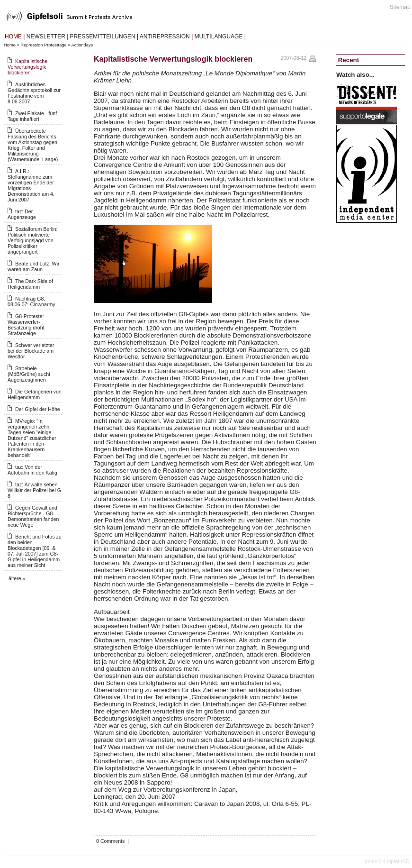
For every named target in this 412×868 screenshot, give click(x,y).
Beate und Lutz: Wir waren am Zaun (34, 266)
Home (10, 45)
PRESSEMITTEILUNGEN (103, 37)
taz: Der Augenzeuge (22, 214)
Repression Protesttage (43, 45)
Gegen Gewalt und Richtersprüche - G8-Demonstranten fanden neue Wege (33, 516)
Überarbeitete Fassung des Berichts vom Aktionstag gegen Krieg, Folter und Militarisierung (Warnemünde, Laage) (33, 145)
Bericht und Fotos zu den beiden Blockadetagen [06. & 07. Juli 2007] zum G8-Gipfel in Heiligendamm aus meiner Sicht (35, 551)
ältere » (17, 578)
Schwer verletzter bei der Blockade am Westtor (31, 351)
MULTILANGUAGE (219, 37)
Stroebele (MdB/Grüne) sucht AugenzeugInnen (29, 374)
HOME (13, 37)
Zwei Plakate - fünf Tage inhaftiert (32, 116)
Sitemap (400, 7)
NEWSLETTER (46, 37)
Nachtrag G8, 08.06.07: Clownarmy (31, 302)
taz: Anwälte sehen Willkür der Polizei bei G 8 (34, 490)
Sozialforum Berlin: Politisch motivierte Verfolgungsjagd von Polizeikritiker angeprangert (32, 240)
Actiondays (82, 45)
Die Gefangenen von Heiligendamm (35, 394)
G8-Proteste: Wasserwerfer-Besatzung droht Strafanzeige (26, 325)
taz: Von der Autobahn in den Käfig (32, 470)
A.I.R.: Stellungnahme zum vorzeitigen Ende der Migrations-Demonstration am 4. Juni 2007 (31, 185)
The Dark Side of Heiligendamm (30, 284)
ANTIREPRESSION (165, 37)
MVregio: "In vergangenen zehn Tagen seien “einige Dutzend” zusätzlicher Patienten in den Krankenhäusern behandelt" (32, 438)
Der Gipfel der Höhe (38, 409)
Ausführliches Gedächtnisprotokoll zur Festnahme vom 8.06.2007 (34, 93)
